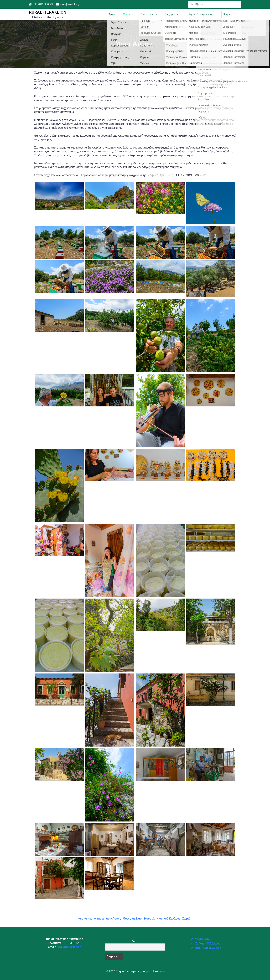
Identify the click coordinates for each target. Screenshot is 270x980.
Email (135, 940)
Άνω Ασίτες (114, 918)
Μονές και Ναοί (133, 918)
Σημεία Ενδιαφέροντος (203, 14)
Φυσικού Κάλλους (169, 918)
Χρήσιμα (230, 14)
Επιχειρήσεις (173, 14)
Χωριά (128, 14)
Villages (99, 918)
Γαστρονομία (149, 14)
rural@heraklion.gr (69, 946)
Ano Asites (85, 918)
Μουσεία (150, 918)
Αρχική (113, 14)
